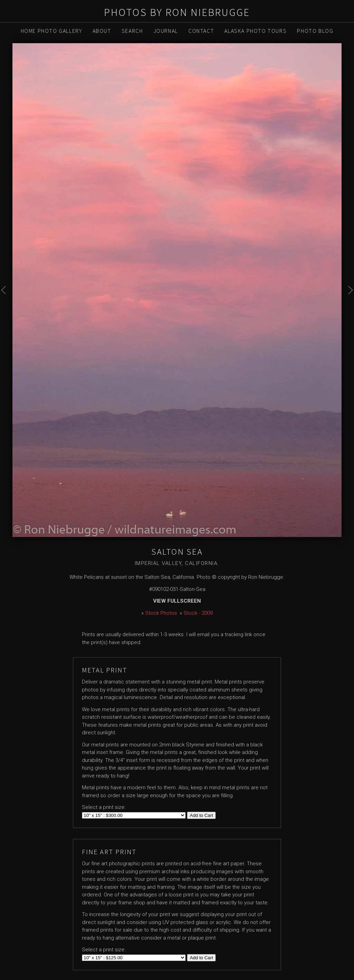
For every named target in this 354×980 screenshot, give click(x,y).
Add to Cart (201, 815)
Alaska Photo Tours (255, 31)
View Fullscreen (177, 601)
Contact (201, 31)
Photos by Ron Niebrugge (177, 12)
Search (132, 31)
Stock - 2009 (198, 613)
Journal (166, 31)
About (102, 31)
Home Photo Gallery (52, 31)
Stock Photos (161, 613)
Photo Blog (315, 31)
